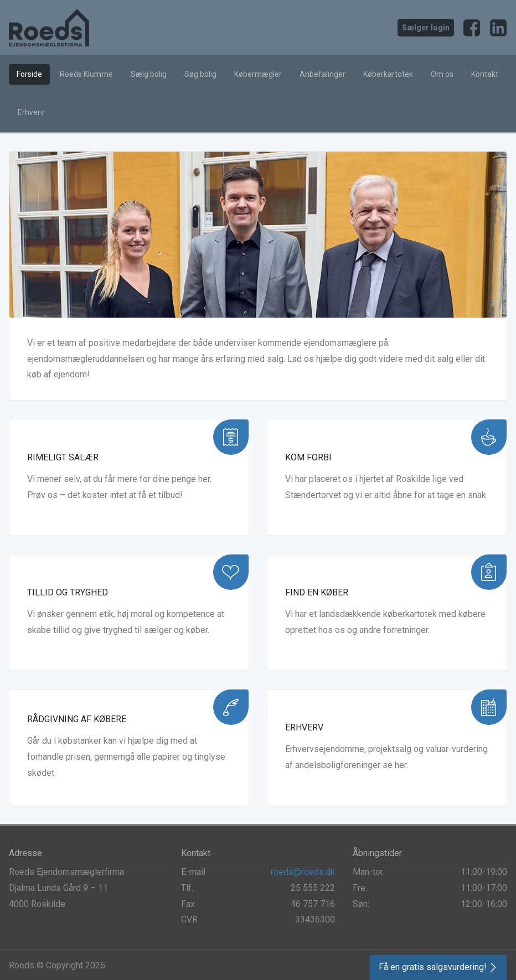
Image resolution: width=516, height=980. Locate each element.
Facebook (472, 28)
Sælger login (426, 28)
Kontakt (485, 74)
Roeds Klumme (86, 74)
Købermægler (258, 74)
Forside (29, 74)
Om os (442, 74)
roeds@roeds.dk (303, 872)
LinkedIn (498, 28)
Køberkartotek (388, 74)
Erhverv (31, 112)
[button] (438, 967)
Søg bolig (200, 74)
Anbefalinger (322, 74)
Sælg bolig (149, 74)
